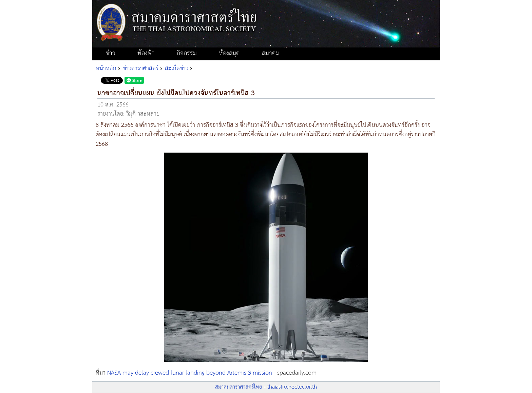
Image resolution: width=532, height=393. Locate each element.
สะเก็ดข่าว (177, 68)
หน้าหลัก (106, 68)
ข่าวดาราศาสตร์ (141, 68)
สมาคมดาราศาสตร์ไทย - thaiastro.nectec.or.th (266, 387)
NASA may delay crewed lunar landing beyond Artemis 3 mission (190, 373)
